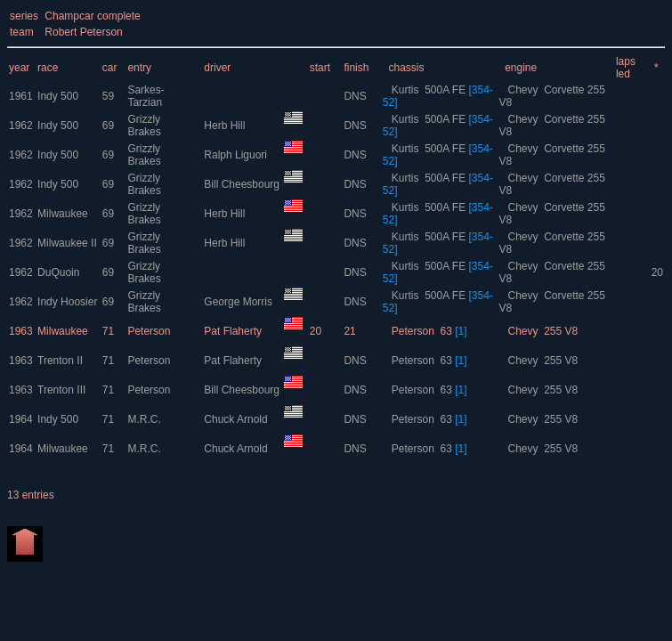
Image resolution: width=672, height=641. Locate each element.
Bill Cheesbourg (243, 184)
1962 (21, 126)
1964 (21, 419)
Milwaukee (63, 214)
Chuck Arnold (237, 419)
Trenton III (61, 390)
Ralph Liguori (237, 155)
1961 (21, 96)
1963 (21, 331)
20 (657, 272)
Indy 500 (58, 96)
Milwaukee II (67, 243)
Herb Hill (226, 126)
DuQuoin (58, 272)
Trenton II (60, 361)
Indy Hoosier (67, 302)
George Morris (239, 302)
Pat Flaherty (234, 331)
